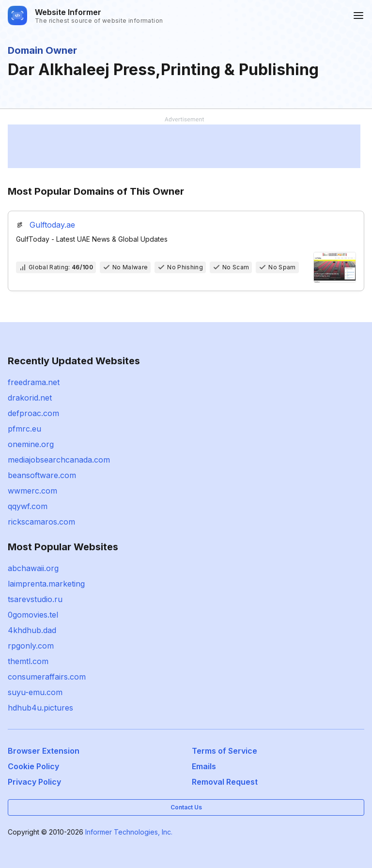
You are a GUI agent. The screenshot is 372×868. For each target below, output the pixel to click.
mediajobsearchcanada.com (59, 460)
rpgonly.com (31, 646)
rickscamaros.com (41, 522)
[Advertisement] (184, 146)
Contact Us (186, 807)
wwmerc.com (32, 491)
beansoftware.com (42, 475)
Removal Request (225, 782)
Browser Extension (44, 751)
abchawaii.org (33, 568)
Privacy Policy (34, 782)
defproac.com (33, 413)
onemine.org (31, 444)
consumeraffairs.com (47, 677)
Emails (204, 766)
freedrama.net (34, 382)
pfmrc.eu (24, 429)
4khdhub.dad (32, 630)
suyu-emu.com (35, 692)
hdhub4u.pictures (40, 708)
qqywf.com (28, 506)
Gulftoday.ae (52, 225)
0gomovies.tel (33, 615)
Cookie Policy (33, 766)
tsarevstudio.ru (35, 599)
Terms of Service (225, 751)
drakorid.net (30, 398)
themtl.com (28, 661)
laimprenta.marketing (46, 584)
